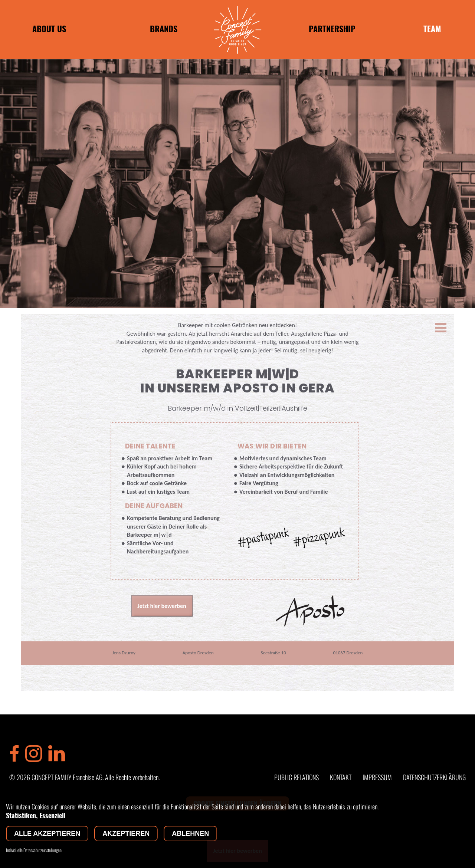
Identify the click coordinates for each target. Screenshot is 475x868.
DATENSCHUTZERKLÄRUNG (434, 777)
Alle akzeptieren (47, 834)
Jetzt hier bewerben (162, 606)
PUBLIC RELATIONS (297, 777)
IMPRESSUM (377, 777)
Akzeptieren (126, 834)
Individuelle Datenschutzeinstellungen (34, 850)
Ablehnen (190, 834)
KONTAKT (341, 777)
